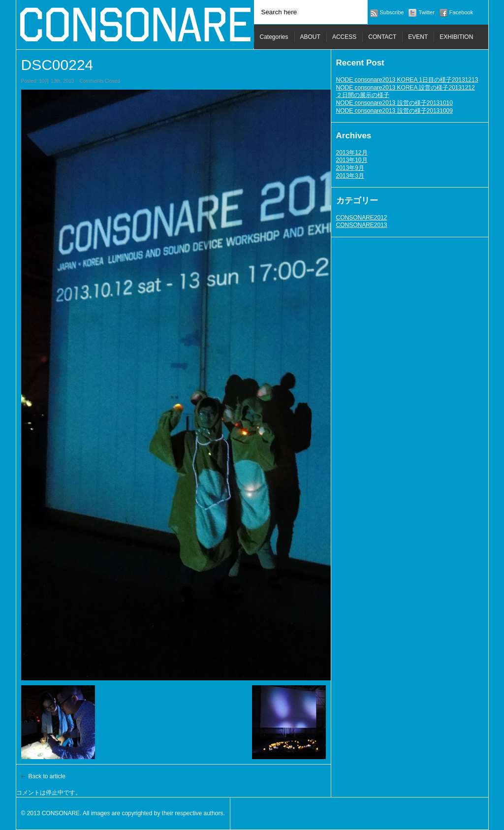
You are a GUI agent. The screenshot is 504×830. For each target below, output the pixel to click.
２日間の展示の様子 (363, 95)
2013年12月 (352, 153)
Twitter (426, 12)
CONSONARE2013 (362, 225)
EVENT (418, 37)
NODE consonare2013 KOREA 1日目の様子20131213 (407, 80)
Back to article (47, 776)
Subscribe (392, 12)
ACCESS (344, 37)
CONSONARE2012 (362, 218)
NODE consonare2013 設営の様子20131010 (394, 103)
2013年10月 (352, 160)
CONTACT (382, 37)
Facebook (461, 12)
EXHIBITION (456, 37)
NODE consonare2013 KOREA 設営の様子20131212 (406, 88)
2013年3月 (350, 176)
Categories (274, 37)
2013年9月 (350, 168)
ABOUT (310, 37)
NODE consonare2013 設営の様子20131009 (394, 111)
